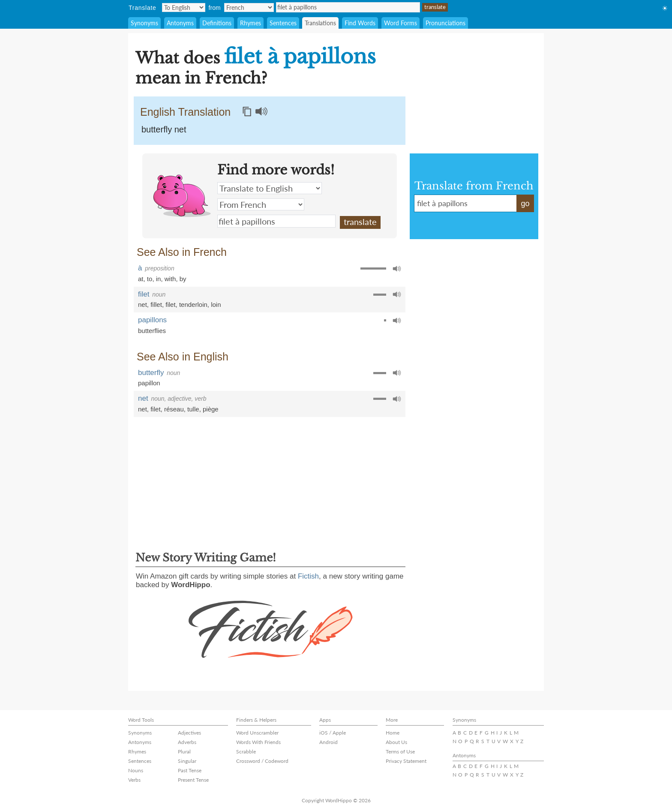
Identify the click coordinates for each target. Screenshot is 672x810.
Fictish (308, 576)
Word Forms (400, 23)
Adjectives (189, 733)
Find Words (360, 23)
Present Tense (193, 780)
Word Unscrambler (257, 733)
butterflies (152, 331)
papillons (152, 320)
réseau (174, 409)
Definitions (217, 23)
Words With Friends (258, 742)
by (183, 279)
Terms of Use (400, 751)
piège (211, 409)
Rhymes (250, 23)
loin (216, 304)
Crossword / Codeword (262, 761)
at (141, 279)
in (159, 279)
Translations (320, 23)
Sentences (283, 23)
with (170, 279)
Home (393, 733)
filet (144, 294)
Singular (187, 761)
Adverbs (187, 742)
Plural (184, 751)
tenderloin (193, 304)
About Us (396, 742)
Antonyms (180, 23)
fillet (156, 304)
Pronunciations (445, 23)
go (525, 204)
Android (328, 742)
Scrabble (246, 751)
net (142, 304)
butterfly (151, 373)
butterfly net (164, 129)
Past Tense (190, 770)
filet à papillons (348, 7)
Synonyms (144, 23)
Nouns (136, 770)
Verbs (134, 780)
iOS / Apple (333, 733)
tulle (193, 409)
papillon (149, 383)
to (150, 279)
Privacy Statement (406, 761)
